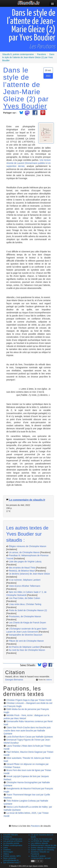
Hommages (8, 852)
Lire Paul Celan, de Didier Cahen (25, 598)
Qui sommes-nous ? (12, 863)
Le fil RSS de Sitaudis (40, 841)
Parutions (35, 826)
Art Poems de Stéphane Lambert (24, 647)
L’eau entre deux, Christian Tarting (25, 604)
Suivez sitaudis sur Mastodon (43, 848)
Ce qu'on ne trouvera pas (42, 839)
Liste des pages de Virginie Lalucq (25, 562)
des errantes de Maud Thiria (22, 568)
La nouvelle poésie (11, 843)
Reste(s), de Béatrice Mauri (22, 571)
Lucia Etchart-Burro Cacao (30, 737)
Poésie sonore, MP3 (12, 856)
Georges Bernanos (14, 680)
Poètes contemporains (13, 845)
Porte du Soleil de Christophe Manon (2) (28, 610)
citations (49, 680)
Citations (7, 850)
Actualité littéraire (11, 835)
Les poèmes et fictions (13, 841)
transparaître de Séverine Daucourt (26, 635)
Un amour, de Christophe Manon (24, 552)
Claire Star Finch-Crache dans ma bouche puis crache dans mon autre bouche (27, 731)
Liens (5, 848)
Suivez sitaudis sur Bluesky (42, 850)
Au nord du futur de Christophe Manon (27, 650)
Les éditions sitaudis (39, 843)
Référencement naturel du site (44, 845)
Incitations (8, 837)
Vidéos (6, 854)
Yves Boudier (25, 106)
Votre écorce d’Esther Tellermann (25, 586)
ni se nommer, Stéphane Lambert (25, 580)
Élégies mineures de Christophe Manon (28, 546)
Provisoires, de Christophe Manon (25, 616)
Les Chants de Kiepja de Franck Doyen (28, 623)
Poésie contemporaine (13, 839)
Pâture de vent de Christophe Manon (26, 641)
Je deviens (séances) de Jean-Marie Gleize (29, 574)
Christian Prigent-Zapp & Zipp (29, 700)
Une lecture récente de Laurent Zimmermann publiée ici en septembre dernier (28, 163)
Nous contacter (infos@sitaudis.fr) (11, 859)
